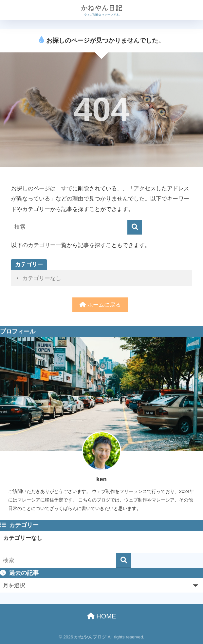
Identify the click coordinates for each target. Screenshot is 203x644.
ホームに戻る (100, 305)
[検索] (135, 227)
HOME (102, 616)
